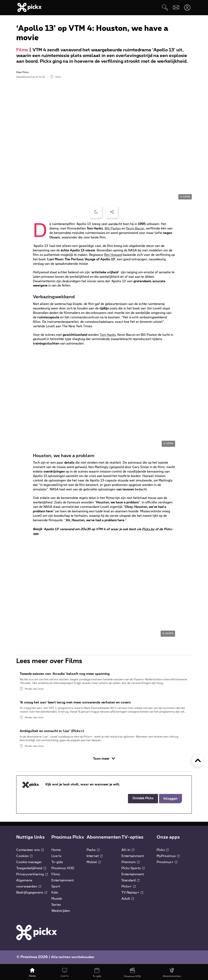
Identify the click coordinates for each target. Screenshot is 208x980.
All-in (128, 852)
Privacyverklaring (32, 876)
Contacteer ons (30, 852)
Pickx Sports (133, 870)
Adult (128, 900)
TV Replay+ (132, 894)
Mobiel (94, 864)
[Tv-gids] (97, 973)
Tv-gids (57, 864)
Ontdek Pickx (143, 800)
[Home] (32, 973)
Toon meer (104, 760)
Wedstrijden (61, 913)
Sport (56, 888)
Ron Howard (113, 255)
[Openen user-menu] (187, 7)
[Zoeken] (165, 7)
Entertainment (63, 882)
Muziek (57, 900)
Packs (93, 852)
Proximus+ (167, 864)
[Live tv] (65, 973)
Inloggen (171, 800)
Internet (95, 858)
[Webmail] (176, 7)
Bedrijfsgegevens (32, 894)
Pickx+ (129, 888)
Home (56, 852)
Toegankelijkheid (31, 870)
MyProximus (168, 858)
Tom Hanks (108, 335)
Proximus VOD (63, 870)
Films (22, 50)
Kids (55, 894)
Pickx (163, 852)
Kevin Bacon (135, 229)
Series (56, 907)
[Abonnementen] (172, 973)
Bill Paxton (113, 229)
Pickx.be (148, 529)
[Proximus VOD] (132, 973)
